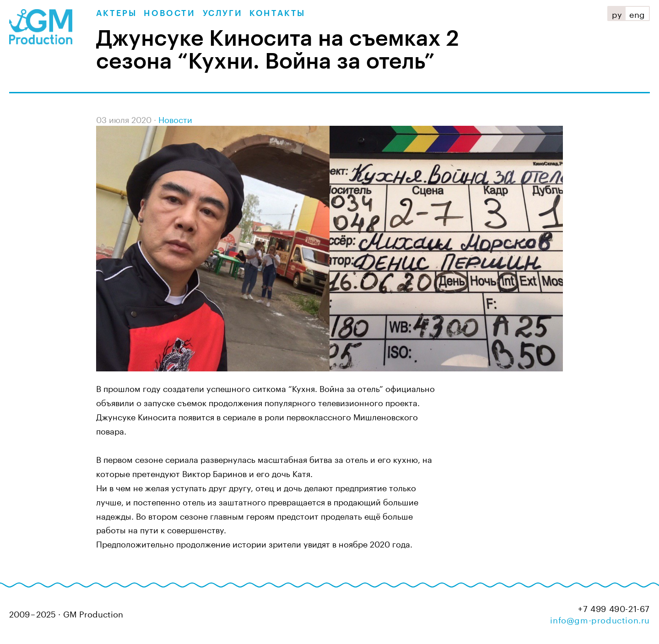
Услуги (223, 13)
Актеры (116, 13)
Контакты (277, 13)
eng (637, 13)
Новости (169, 13)
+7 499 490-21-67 (614, 608)
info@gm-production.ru (600, 619)
